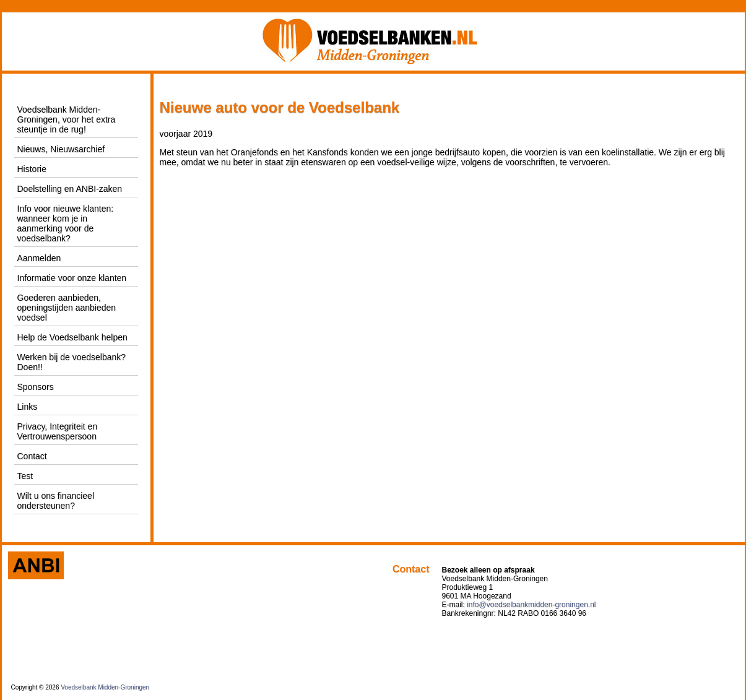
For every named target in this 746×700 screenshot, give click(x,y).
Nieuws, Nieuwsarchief (61, 149)
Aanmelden (39, 258)
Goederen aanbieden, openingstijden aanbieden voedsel (67, 308)
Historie (32, 169)
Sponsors (36, 387)
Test (25, 476)
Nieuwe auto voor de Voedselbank (280, 107)
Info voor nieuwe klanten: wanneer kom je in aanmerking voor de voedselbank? (66, 223)
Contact (32, 456)
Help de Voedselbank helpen (72, 337)
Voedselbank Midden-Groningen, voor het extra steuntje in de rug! (67, 119)
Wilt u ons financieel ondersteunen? (56, 501)
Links (28, 407)
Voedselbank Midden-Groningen (105, 687)
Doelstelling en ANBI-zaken (70, 189)
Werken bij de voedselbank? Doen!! (72, 362)
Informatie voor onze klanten (72, 278)
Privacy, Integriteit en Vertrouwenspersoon (58, 431)
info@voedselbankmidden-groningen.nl (531, 605)
